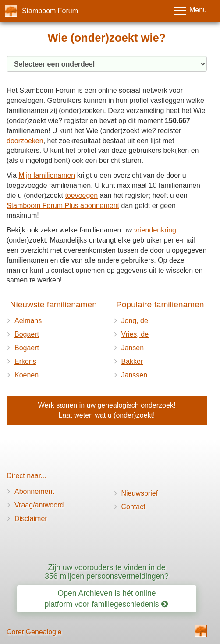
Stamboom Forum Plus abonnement (63, 206)
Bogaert (27, 334)
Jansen (133, 348)
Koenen (27, 375)
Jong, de (135, 321)
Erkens (25, 361)
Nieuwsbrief (140, 493)
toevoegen (81, 195)
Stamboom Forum (50, 11)
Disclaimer (31, 519)
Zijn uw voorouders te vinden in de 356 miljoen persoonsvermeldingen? (107, 572)
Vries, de (135, 334)
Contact (133, 507)
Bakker (132, 361)
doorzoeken (25, 141)
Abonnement (34, 491)
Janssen (135, 375)
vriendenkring (155, 230)
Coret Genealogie (34, 632)
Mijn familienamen (47, 175)
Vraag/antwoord (39, 505)
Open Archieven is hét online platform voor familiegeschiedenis (106, 599)
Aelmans (28, 321)
